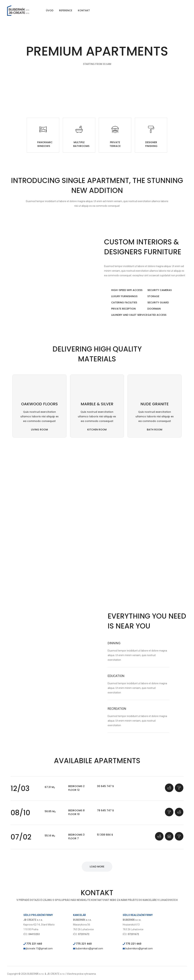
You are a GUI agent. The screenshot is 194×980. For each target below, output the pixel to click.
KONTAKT (84, 10)
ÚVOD (50, 10)
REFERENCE (66, 10)
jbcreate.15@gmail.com (39, 949)
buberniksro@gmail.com (89, 949)
